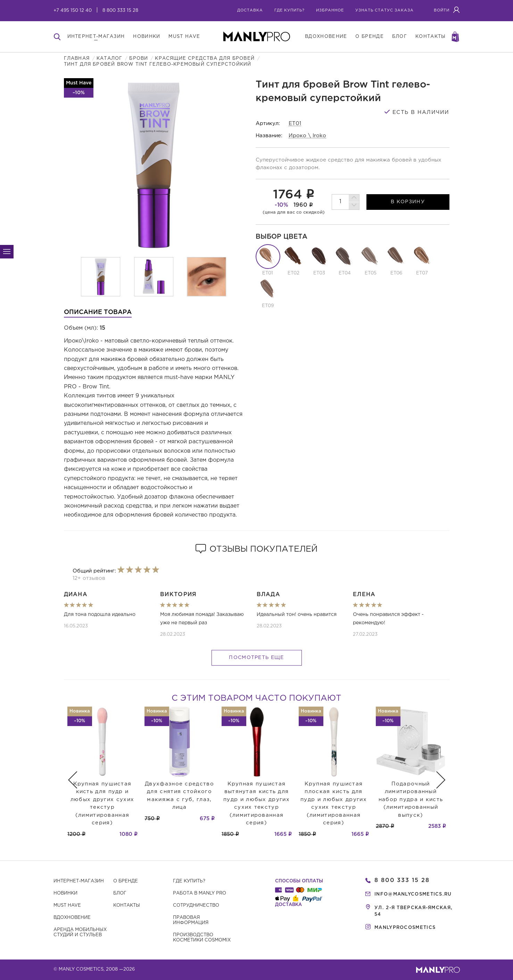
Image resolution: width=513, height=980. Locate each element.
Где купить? (189, 881)
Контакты (127, 905)
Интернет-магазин (79, 881)
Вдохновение (72, 918)
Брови (139, 59)
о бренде (369, 37)
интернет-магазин (96, 37)
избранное (330, 10)
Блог (120, 893)
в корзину (408, 202)
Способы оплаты (299, 881)
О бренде (126, 881)
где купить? (289, 10)
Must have (67, 905)
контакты (431, 37)
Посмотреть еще (256, 658)
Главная (77, 59)
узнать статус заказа (384, 10)
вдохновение (326, 37)
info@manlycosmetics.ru (413, 894)
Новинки (65, 893)
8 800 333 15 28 (120, 11)
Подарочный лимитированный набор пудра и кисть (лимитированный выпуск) (411, 800)
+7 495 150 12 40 (73, 11)
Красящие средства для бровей (205, 59)
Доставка (250, 10)
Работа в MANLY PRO (200, 893)
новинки (147, 37)
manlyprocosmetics (405, 928)
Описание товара (98, 312)
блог (400, 37)
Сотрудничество (196, 905)
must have (184, 37)
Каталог (109, 59)
